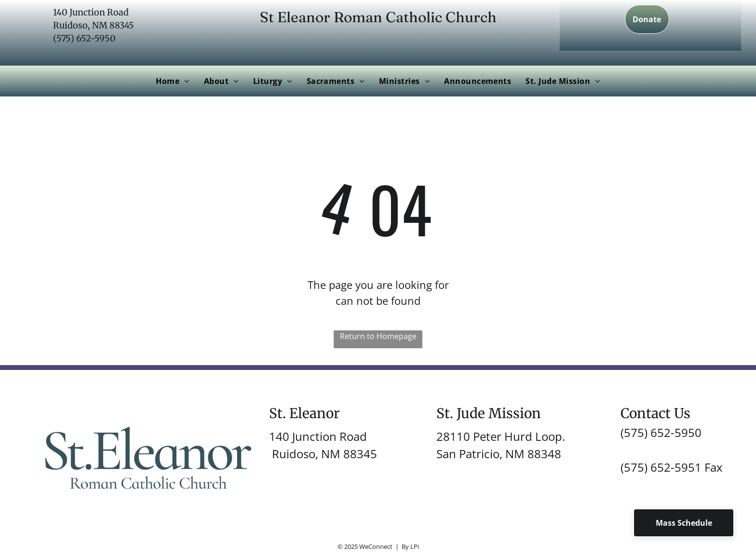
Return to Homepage (378, 336)
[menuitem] (172, 81)
